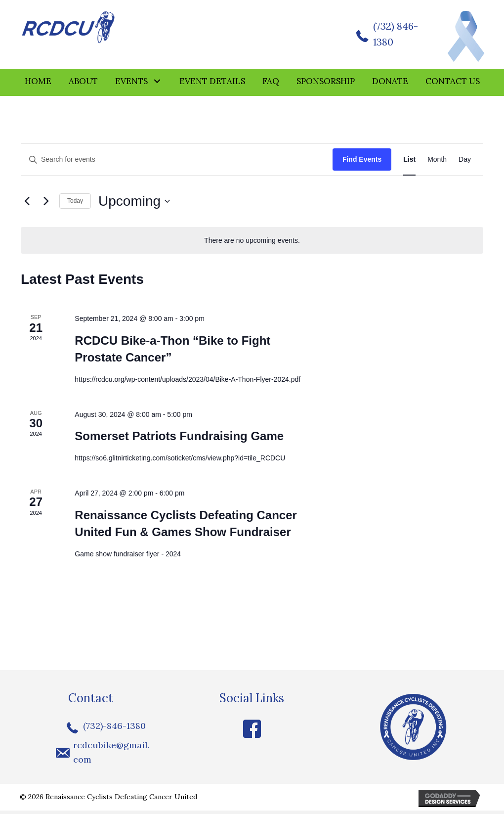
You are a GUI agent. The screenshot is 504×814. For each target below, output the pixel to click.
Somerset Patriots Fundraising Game (179, 440)
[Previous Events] (27, 205)
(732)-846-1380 (114, 730)
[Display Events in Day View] (465, 163)
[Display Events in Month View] (437, 163)
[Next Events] (46, 205)
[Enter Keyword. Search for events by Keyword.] (177, 163)
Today (75, 205)
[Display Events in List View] (409, 163)
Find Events (362, 163)
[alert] (252, 244)
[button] (157, 85)
